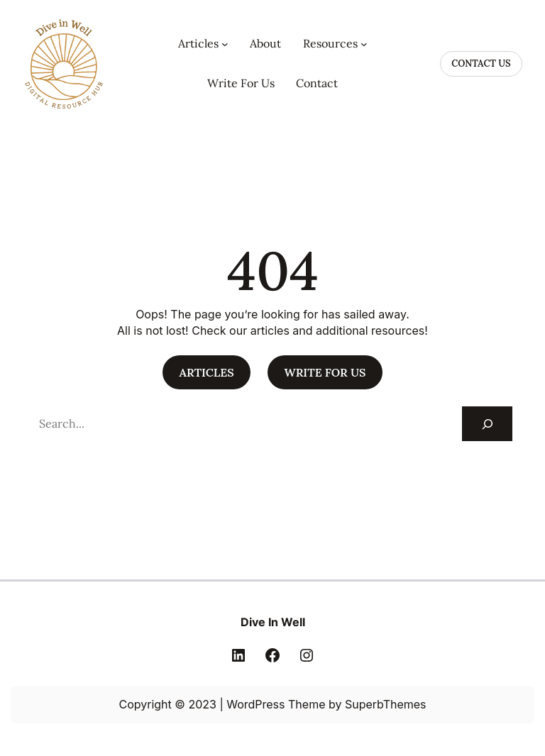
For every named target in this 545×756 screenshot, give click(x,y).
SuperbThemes (386, 704)
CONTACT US (481, 63)
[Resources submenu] (364, 44)
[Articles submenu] (225, 44)
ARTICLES (206, 372)
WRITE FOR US (325, 372)
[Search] (487, 424)
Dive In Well (273, 622)
